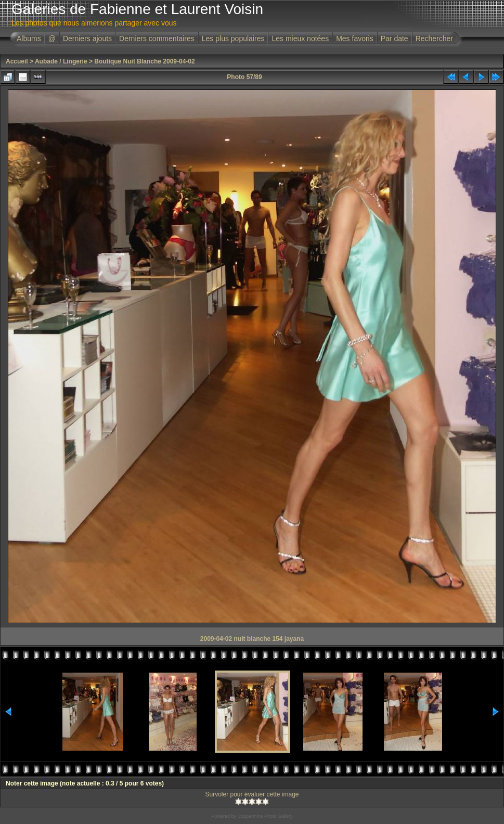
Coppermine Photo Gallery (265, 816)
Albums (29, 38)
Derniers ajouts (87, 38)
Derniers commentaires (157, 38)
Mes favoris (355, 38)
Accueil (17, 61)
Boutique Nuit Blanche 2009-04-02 (144, 61)
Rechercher (434, 38)
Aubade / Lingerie (61, 61)
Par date (395, 38)
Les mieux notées (300, 38)
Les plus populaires (233, 38)
